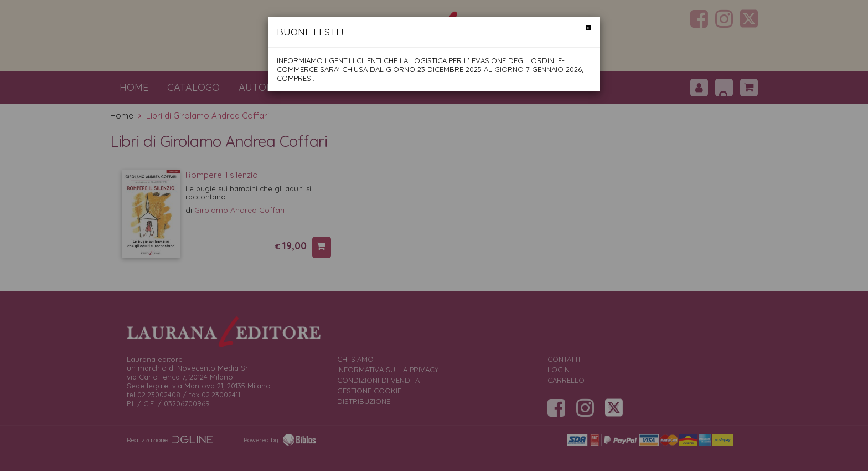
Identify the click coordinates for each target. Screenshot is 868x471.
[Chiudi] (589, 28)
